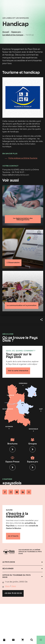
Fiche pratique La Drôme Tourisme (23, 158)
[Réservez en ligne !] (23, 640)
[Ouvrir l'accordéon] (22, 562)
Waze (14, 586)
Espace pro (16, 32)
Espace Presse (12, 459)
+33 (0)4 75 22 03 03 (13, 593)
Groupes (33, 441)
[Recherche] (32, 640)
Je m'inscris (13, 536)
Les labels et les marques (13, 35)
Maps (7, 586)
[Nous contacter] (13, 640)
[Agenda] (4, 640)
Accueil (6, 32)
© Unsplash (39, 189)
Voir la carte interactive (18, 371)
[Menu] (41, 640)
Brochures (12, 441)
